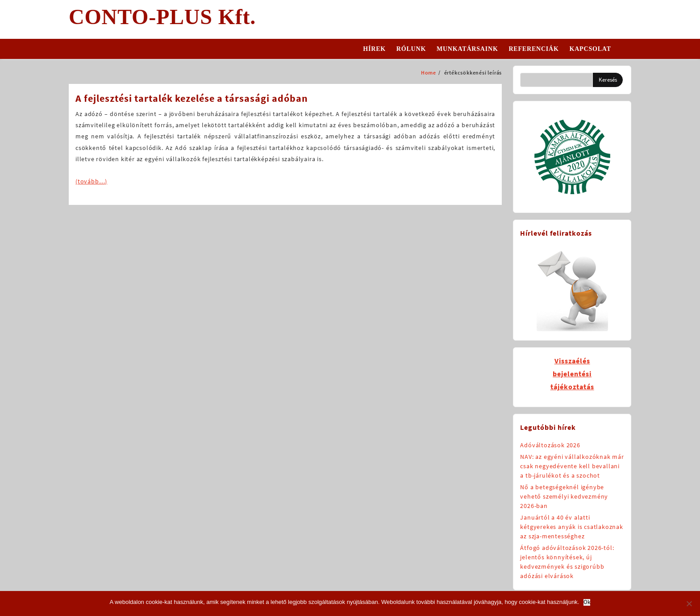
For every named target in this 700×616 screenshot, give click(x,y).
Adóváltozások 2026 (550, 445)
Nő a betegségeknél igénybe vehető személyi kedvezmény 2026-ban (564, 496)
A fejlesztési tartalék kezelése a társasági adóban (192, 98)
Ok (587, 602)
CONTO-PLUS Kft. (162, 17)
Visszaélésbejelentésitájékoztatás (572, 374)
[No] (689, 604)
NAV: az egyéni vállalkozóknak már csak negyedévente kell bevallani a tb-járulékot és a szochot (572, 466)
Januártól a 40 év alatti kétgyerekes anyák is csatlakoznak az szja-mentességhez (571, 527)
